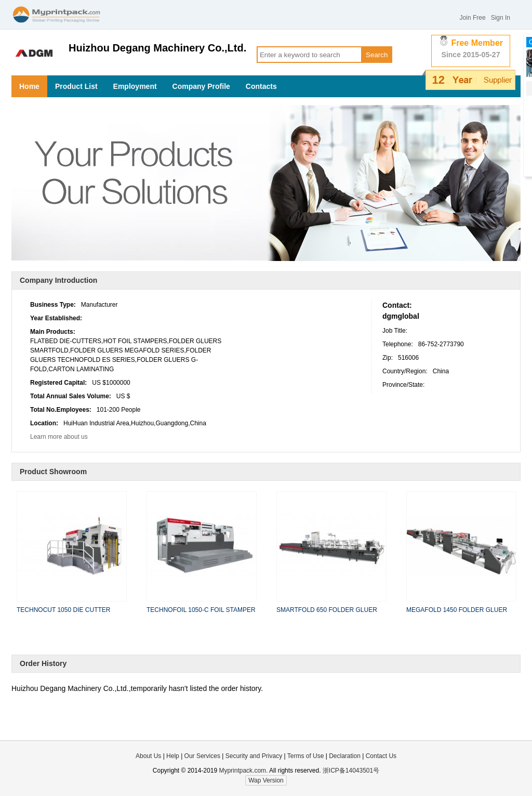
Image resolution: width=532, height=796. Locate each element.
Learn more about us (59, 437)
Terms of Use (307, 756)
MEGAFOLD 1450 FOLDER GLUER (457, 610)
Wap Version (266, 780)
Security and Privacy (254, 756)
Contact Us (381, 756)
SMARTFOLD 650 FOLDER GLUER (327, 610)
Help (173, 756)
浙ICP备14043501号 (351, 771)
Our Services (202, 756)
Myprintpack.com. (242, 771)
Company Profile (201, 86)
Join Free (473, 18)
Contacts (261, 86)
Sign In (501, 18)
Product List (76, 86)
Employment (135, 86)
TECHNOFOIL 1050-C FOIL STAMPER (201, 610)
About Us (148, 756)
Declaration (345, 756)
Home (29, 86)
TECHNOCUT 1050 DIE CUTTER (63, 610)
